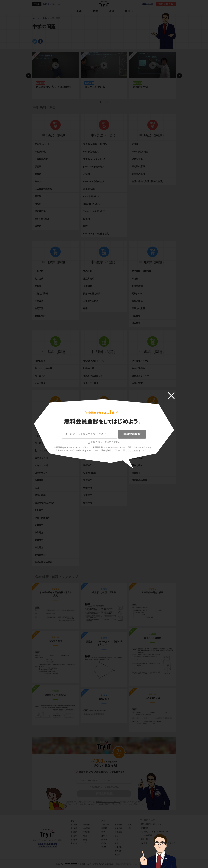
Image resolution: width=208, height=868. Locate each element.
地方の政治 (137, 443)
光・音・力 (40, 376)
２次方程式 (137, 286)
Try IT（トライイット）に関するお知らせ (158, 843)
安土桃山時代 (90, 473)
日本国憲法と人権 (140, 428)
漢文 (130, 828)
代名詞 (38, 204)
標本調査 (136, 323)
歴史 (85, 840)
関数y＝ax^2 (138, 294)
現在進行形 (40, 211)
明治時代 (88, 488)
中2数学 (74, 840)
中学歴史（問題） (104, 412)
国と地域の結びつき (44, 503)
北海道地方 (40, 555)
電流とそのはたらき (93, 376)
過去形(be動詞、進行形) (95, 144)
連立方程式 (89, 279)
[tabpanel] (55, 76)
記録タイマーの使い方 (55, 695)
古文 (130, 825)
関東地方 (39, 540)
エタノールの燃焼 (153, 638)
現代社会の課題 (139, 480)
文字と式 (39, 279)
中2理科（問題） (104, 352)
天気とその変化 (91, 383)
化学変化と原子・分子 (94, 361)
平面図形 (39, 301)
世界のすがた (41, 421)
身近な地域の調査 (43, 562)
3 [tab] (105, 102)
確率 (85, 308)
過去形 (38, 226)
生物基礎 (118, 832)
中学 (73, 821)
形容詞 (38, 166)
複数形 (38, 174)
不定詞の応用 (138, 166)
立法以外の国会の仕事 (153, 592)
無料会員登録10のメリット (152, 824)
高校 (103, 821)
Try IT (104, 4)
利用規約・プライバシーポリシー (108, 802)
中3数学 (74, 843)
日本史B (118, 847)
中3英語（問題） (152, 135)
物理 (117, 836)
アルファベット (42, 144)
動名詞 (86, 219)
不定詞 (86, 174)
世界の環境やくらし (44, 428)
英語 (79, 11)
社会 (128, 11)
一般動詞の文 (41, 159)
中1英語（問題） (55, 135)
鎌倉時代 (88, 458)
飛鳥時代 (88, 436)
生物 (117, 843)
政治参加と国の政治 (141, 436)
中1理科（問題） (55, 352)
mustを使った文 (91, 196)
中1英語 (74, 825)
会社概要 (144, 828)
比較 (85, 226)
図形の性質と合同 (92, 294)
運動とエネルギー (140, 376)
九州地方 (39, 510)
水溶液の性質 (141, 87)
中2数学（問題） (104, 262)
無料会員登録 (166, 4)
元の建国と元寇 (153, 698)
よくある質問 (146, 835)
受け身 (135, 144)
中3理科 (86, 832)
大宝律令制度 (55, 641)
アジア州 (39, 436)
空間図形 (39, 308)
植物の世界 (40, 361)
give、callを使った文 (94, 166)
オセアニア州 (41, 465)
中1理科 (86, 825)
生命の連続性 (138, 368)
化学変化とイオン (140, 361)
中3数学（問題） (152, 262)
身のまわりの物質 (43, 368)
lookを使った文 (91, 152)
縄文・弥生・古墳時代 (94, 428)
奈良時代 (88, 443)
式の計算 (88, 271)
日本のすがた (41, 473)
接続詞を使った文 (92, 204)
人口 (37, 488)
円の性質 (136, 316)
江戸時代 (88, 480)
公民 (85, 843)
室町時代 (88, 465)
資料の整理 (40, 316)
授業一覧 (144, 839)
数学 (95, 11)
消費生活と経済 (139, 450)
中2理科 (86, 828)
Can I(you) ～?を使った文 (96, 234)
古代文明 (88, 421)
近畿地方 (39, 525)
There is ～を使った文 (94, 211)
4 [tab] (108, 102)
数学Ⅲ (104, 840)
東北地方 (39, 547)
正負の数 (39, 271)
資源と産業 (40, 495)
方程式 (38, 286)
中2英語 (74, 828)
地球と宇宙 (137, 383)
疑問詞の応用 (138, 174)
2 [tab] (103, 102)
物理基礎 (118, 825)
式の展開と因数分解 (141, 271)
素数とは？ (104, 699)
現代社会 (136, 421)
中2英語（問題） (104, 135)
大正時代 (88, 495)
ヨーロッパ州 (41, 443)
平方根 (135, 279)
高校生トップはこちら (51, 4)
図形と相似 (137, 301)
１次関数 (88, 286)
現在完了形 (137, 159)
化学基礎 (118, 828)
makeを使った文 (140, 152)
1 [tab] (101, 102)
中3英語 (74, 832)
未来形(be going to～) (94, 159)
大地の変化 (40, 383)
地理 (85, 836)
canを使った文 (42, 219)
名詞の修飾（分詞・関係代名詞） (148, 181)
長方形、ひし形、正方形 (104, 592)
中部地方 (39, 533)
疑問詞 (38, 196)
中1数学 (74, 836)
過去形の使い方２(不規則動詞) (54, 87)
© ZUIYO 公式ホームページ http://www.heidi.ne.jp (84, 864)
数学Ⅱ (104, 836)
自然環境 (39, 480)
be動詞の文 (40, 152)
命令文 (38, 181)
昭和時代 (88, 503)
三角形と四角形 (91, 301)
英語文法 (105, 825)
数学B (104, 847)
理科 (112, 11)
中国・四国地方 (42, 518)
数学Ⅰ (104, 832)
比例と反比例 (41, 294)
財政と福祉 (137, 465)
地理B (117, 855)
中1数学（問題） (55, 262)
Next (179, 76)
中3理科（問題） (152, 352)
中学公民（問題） (153, 412)
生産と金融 (137, 458)
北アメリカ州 (41, 450)
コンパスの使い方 (95, 87)
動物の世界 (89, 368)
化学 (117, 840)
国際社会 (136, 473)
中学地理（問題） (55, 412)
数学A (104, 843)
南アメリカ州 (41, 458)
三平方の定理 (138, 308)
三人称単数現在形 (43, 189)
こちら (128, 804)
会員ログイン (147, 4)
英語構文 (105, 828)
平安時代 (88, 450)
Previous (29, 76)
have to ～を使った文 (94, 181)
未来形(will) (89, 189)
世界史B (118, 851)
